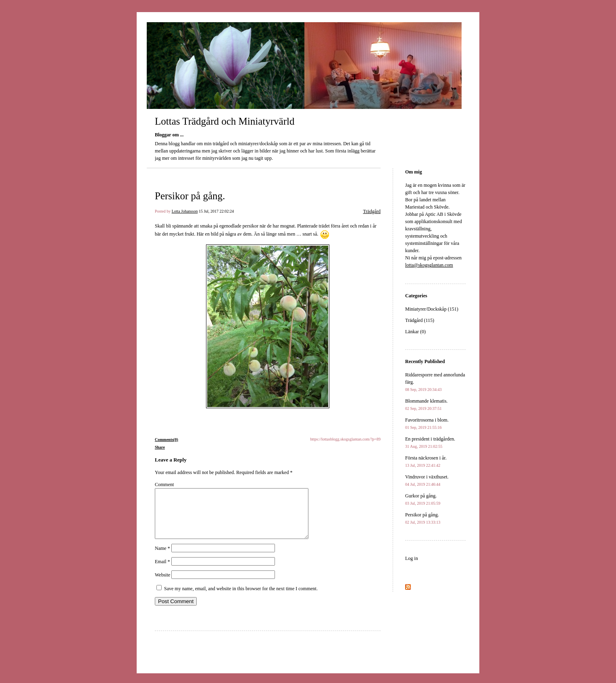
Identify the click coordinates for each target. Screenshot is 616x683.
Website (162, 585)
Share (160, 447)
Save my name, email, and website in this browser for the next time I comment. (241, 598)
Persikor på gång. (190, 196)
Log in (412, 558)
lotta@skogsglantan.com (429, 265)
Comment (164, 485)
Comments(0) (166, 440)
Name (162, 558)
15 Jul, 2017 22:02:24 (216, 211)
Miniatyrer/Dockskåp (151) (432, 309)
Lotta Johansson (185, 211)
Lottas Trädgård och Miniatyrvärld (225, 121)
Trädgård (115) (420, 320)
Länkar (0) (415, 332)
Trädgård (372, 211)
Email (162, 571)
